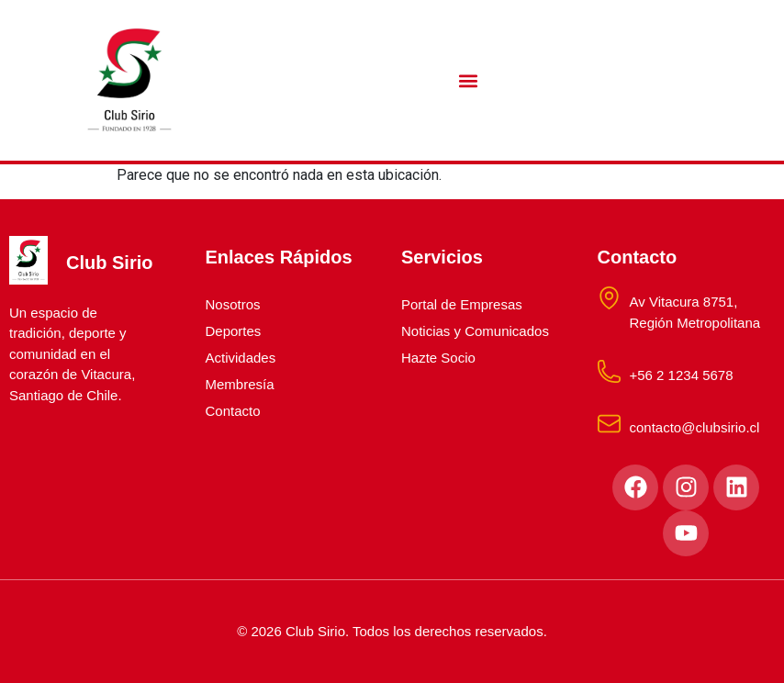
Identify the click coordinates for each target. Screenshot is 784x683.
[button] (469, 80)
